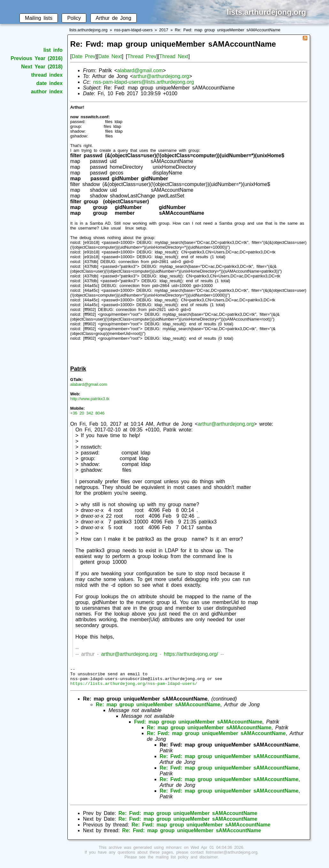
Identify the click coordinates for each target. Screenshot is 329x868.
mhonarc (174, 851)
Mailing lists (39, 18)
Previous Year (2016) (37, 58)
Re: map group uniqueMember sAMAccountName (158, 708)
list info (53, 50)
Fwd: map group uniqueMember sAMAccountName (198, 726)
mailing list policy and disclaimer (187, 861)
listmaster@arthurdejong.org (232, 856)
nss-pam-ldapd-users (133, 30)
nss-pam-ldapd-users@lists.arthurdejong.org (143, 82)
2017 (164, 30)
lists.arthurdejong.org (88, 30)
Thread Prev (142, 56)
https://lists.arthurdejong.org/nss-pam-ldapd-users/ (134, 687)
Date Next (110, 56)
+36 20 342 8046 (88, 413)
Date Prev (83, 56)
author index (47, 92)
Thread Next (174, 56)
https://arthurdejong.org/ (191, 654)
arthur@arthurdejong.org (161, 76)
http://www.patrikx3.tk (90, 399)
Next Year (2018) (42, 67)
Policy (74, 18)
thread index (47, 75)
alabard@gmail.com (140, 70)
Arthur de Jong (114, 18)
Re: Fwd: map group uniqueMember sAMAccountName (227, 30)
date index (50, 83)
